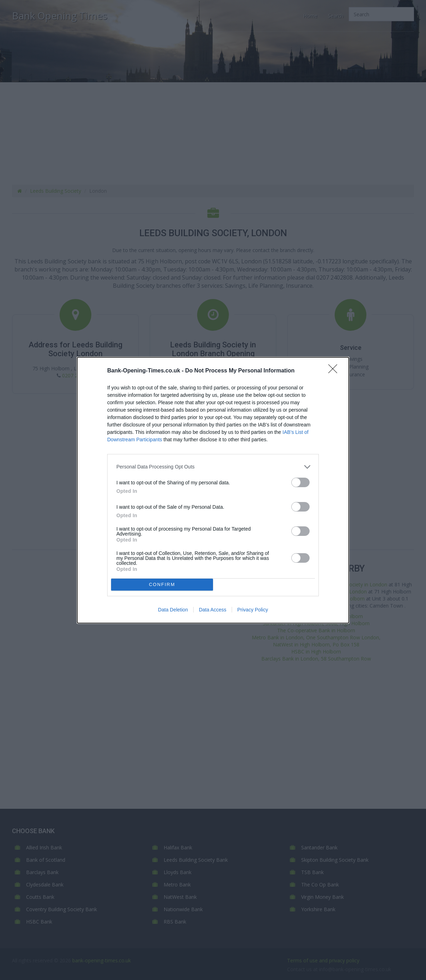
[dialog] (213, 490)
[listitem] (213, 467)
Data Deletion (173, 610)
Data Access (213, 610)
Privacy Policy (253, 610)
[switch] (300, 482)
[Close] (335, 371)
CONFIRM (162, 584)
